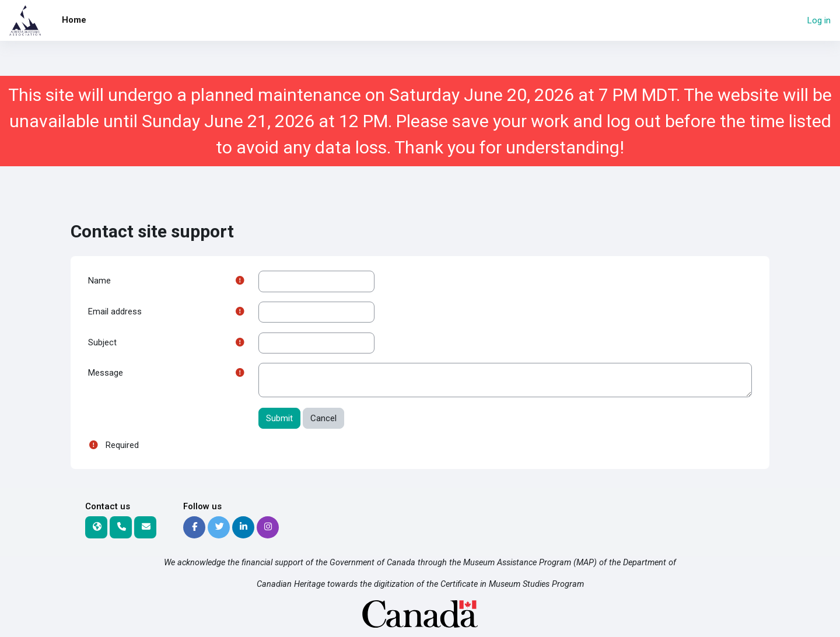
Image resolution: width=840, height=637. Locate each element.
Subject (102, 344)
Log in (819, 20)
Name (99, 281)
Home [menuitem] (74, 20)
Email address (115, 313)
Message (106, 375)
